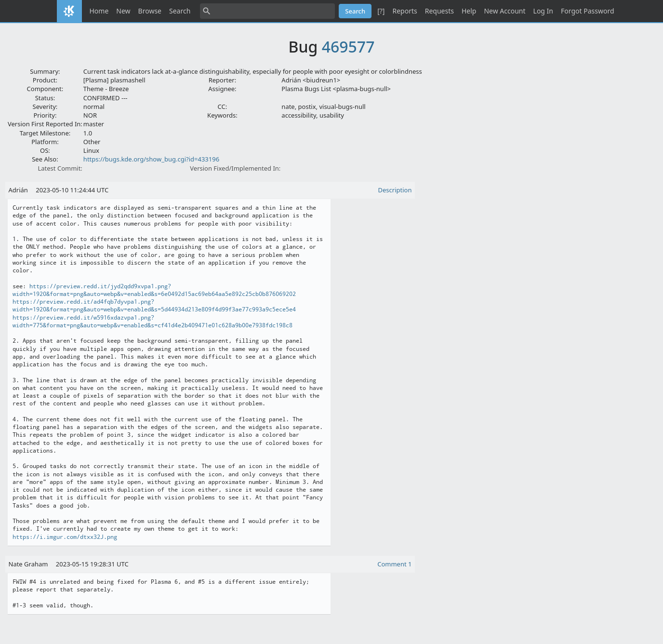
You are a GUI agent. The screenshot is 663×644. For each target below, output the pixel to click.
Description (395, 190)
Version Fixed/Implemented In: (235, 168)
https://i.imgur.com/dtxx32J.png (65, 537)
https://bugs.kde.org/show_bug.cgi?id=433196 (151, 159)
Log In (543, 11)
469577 (348, 47)
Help (469, 11)
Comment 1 (394, 564)
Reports (404, 11)
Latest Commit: (60, 168)
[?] (381, 11)
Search (180, 11)
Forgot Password (587, 11)
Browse (150, 11)
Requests (439, 11)
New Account (504, 11)
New (123, 11)
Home (99, 11)
